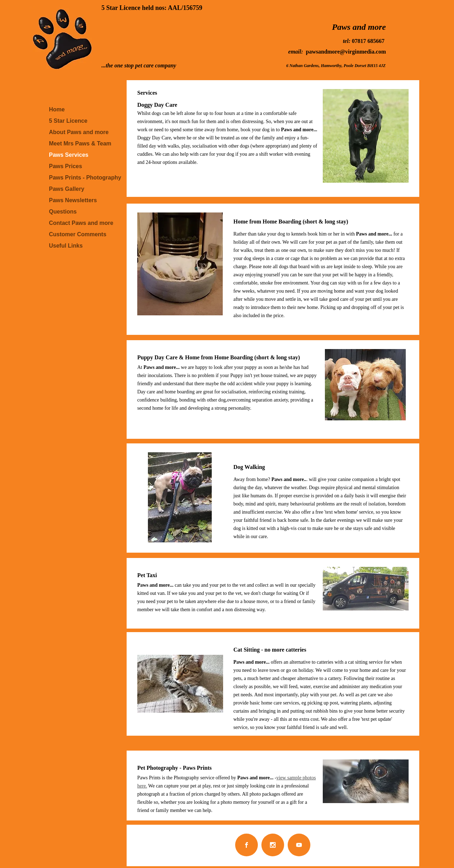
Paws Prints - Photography (85, 178)
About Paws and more (79, 132)
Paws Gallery (67, 189)
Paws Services (69, 155)
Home (57, 109)
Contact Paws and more (81, 223)
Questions (63, 212)
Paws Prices (65, 166)
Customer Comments (78, 234)
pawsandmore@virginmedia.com (346, 52)
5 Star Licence (68, 121)
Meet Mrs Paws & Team (80, 143)
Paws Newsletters (73, 200)
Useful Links (66, 246)
